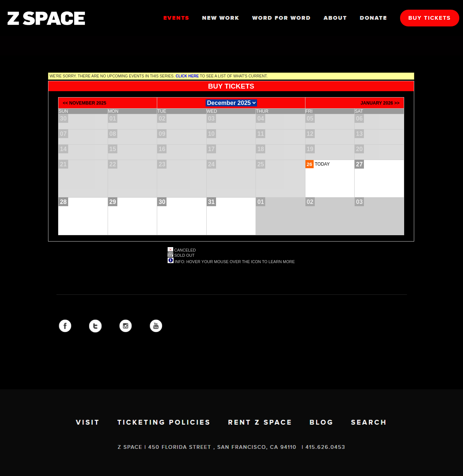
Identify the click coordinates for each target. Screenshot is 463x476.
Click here (187, 76)
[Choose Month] (231, 103)
